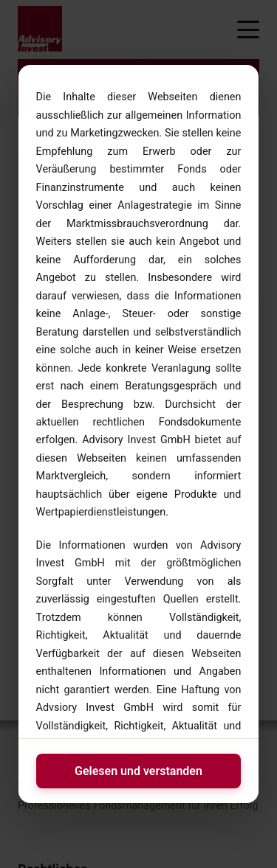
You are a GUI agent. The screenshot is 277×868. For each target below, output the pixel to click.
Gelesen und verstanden (138, 771)
